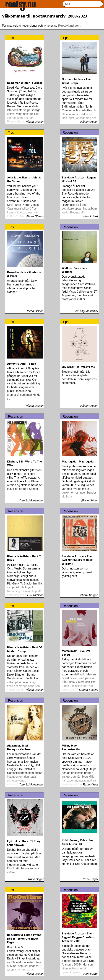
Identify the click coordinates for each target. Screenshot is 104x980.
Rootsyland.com (69, 26)
